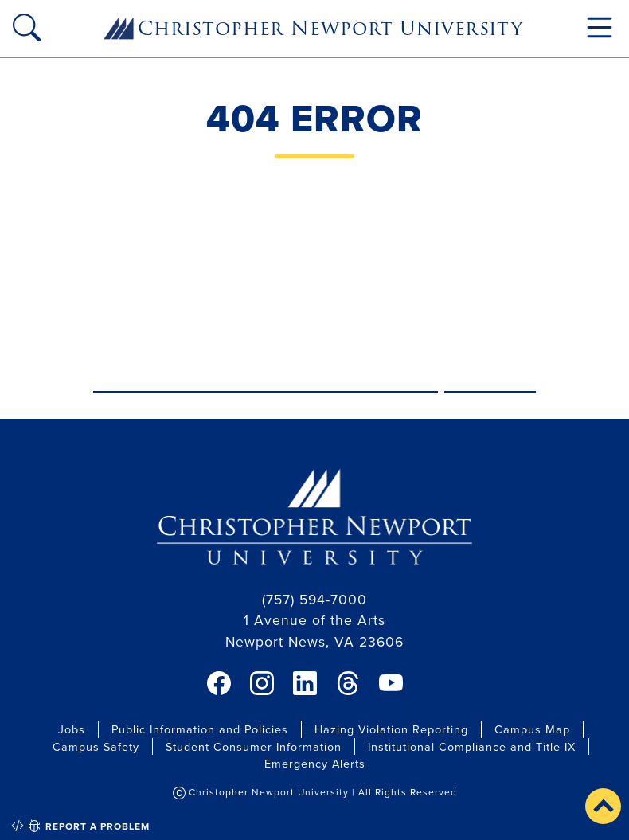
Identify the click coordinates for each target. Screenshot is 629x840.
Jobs (72, 729)
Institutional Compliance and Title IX (472, 746)
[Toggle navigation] (600, 27)
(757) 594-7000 (314, 599)
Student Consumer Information (254, 746)
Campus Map (532, 729)
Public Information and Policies (200, 729)
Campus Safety (96, 746)
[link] (219, 683)
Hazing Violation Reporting (391, 729)
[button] (603, 806)
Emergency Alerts (315, 763)
